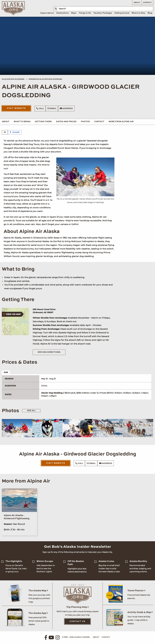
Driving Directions (49, 352)
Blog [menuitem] (150, 13)
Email (52, 108)
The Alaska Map (38, 591)
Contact (147, 3)
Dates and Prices (66, 122)
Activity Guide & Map (140, 612)
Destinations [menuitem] (62, 13)
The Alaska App (38, 613)
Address (66, 108)
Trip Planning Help (77, 607)
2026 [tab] (6, 372)
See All (31, 411)
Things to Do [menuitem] (85, 13)
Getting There (43, 122)
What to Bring (22, 122)
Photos (85, 122)
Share (15, 132)
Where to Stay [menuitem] (138, 13)
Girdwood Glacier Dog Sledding (45, 79)
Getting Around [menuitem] (122, 13)
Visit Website (16, 108)
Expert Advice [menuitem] (47, 13)
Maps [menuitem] (74, 13)
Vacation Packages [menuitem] (103, 13)
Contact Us (77, 621)
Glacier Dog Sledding (13, 79)
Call (40, 108)
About (137, 3)
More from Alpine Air (121, 122)
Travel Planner (136, 591)
